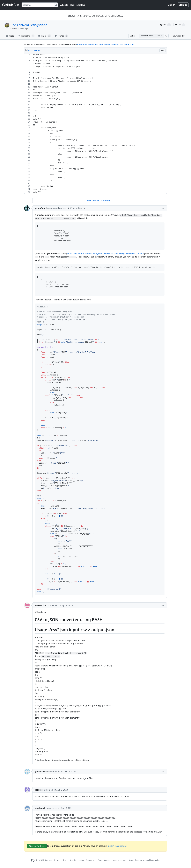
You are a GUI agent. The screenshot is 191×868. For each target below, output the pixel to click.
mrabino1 (40, 808)
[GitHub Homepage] (33, 860)
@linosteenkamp (43, 215)
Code (10, 36)
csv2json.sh (39, 25)
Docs (100, 860)
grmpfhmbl (41, 208)
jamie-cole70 (42, 772)
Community (91, 860)
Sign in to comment (117, 846)
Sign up (183, 5)
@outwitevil (53, 254)
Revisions (26, 36)
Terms (57, 860)
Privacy (64, 860)
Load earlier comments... (100, 200)
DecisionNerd (20, 25)
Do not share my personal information (144, 860)
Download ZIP (179, 36)
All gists (64, 5)
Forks (61, 36)
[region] (96, 124)
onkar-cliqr (41, 605)
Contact (107, 860)
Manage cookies (120, 860)
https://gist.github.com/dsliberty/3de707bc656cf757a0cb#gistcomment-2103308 (106, 254)
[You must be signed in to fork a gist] (180, 25)
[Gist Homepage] (11, 5)
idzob (38, 790)
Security (73, 860)
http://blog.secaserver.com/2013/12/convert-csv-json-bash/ (105, 45)
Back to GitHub (78, 5)
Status (81, 860)
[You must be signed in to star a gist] (166, 25)
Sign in (171, 5)
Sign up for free (37, 846)
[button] (166, 36)
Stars (45, 36)
